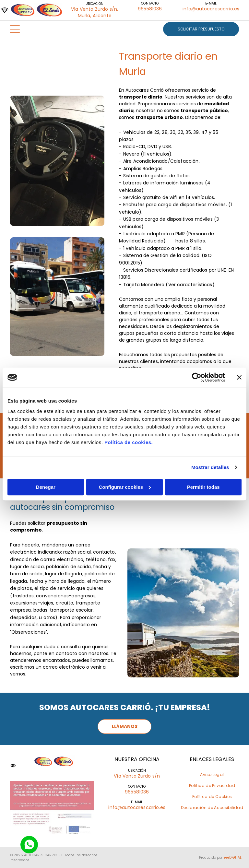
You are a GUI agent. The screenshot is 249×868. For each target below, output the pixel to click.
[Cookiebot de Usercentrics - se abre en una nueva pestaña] (197, 377)
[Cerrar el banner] (239, 377)
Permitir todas (203, 487)
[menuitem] (212, 775)
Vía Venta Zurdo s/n (137, 776)
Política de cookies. (129, 442)
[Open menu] (15, 29)
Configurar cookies (125, 487)
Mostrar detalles (210, 467)
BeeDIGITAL (232, 857)
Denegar (46, 487)
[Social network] (29, 845)
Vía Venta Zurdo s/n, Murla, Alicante (95, 12)
